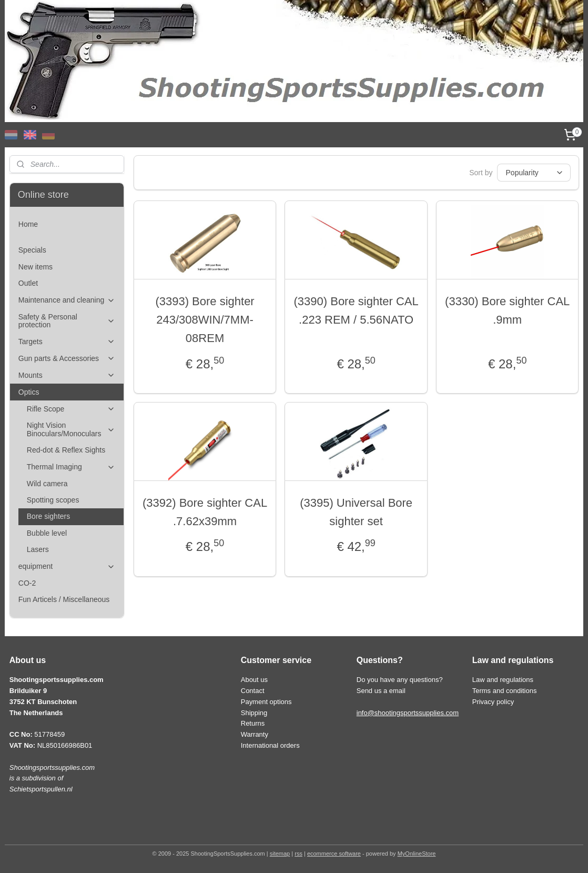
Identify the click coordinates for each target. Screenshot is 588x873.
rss (298, 854)
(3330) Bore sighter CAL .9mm (507, 310)
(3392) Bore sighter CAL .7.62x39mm (205, 512)
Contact (253, 691)
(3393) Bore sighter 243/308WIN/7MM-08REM (205, 320)
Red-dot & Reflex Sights (66, 450)
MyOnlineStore (417, 854)
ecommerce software (334, 854)
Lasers (38, 549)
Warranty (255, 734)
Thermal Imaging (71, 467)
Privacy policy (493, 702)
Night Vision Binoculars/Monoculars (71, 429)
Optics (67, 392)
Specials (32, 250)
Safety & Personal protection (67, 321)
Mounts (67, 375)
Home (28, 224)
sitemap (280, 854)
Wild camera (47, 484)
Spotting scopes (53, 500)
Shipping (254, 713)
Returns (253, 723)
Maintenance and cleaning (67, 300)
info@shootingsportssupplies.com (408, 713)
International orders (270, 745)
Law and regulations (503, 680)
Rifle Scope (71, 409)
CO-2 (27, 583)
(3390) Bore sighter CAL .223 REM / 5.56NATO (356, 310)
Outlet (28, 283)
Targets (67, 342)
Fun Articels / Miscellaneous (64, 599)
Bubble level (47, 533)
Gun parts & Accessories (67, 359)
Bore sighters (48, 516)
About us (254, 680)
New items (36, 267)
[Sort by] (533, 173)
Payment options (266, 702)
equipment (67, 566)
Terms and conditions (505, 691)
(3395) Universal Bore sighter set (356, 512)
